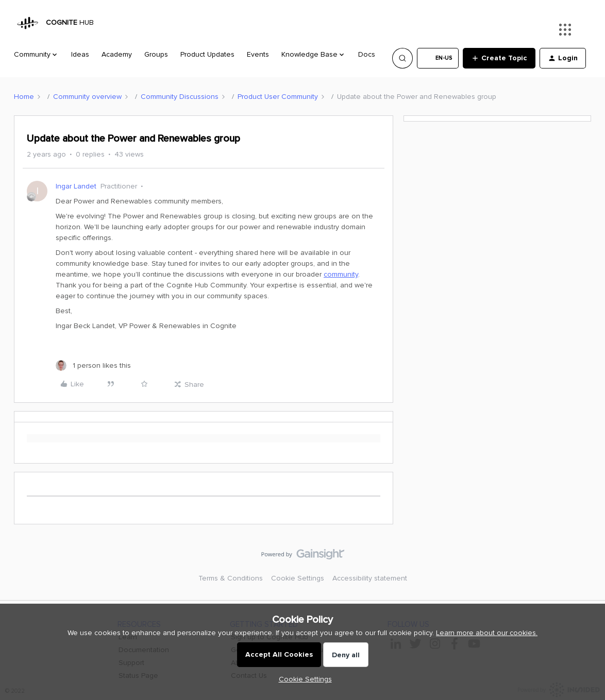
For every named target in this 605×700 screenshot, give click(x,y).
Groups (156, 54)
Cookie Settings (298, 578)
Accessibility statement (370, 578)
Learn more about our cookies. (487, 633)
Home (24, 97)
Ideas (80, 54)
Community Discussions (180, 97)
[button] (438, 58)
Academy (117, 54)
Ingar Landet (76, 186)
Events (258, 54)
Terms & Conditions (231, 578)
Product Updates (207, 54)
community (341, 274)
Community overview (87, 97)
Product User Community (278, 97)
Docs (367, 54)
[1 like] (93, 365)
